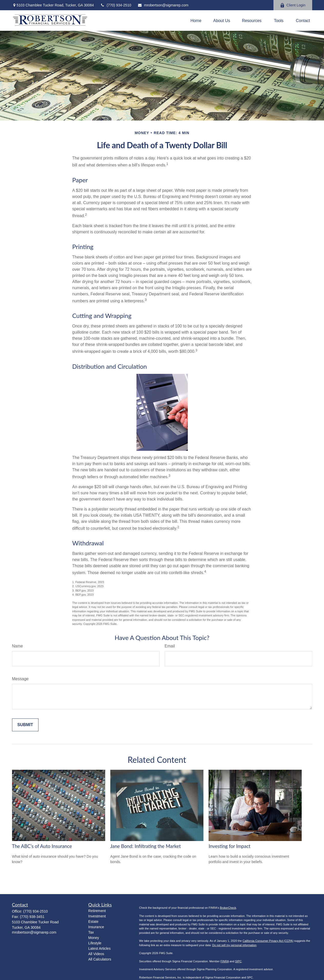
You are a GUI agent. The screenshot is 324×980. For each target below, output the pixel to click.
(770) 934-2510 (116, 5)
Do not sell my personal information (234, 945)
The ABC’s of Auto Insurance (42, 846)
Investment (97, 916)
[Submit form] (25, 725)
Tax (91, 932)
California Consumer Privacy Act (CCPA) (268, 941)
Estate (93, 922)
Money (94, 938)
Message (20, 679)
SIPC (238, 961)
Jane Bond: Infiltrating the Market (146, 846)
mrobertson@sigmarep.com (163, 5)
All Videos (96, 954)
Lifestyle (95, 943)
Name (18, 646)
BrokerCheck (228, 908)
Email (170, 646)
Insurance (96, 927)
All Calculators (100, 959)
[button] (196, 21)
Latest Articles (99, 948)
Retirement (97, 911)
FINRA (224, 961)
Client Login (293, 5)
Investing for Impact (229, 846)
